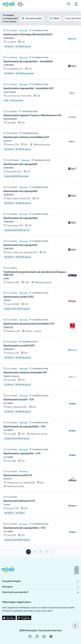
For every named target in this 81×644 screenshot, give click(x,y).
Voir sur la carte (32, 18)
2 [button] (35, 552)
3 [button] (40, 552)
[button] (69, 4)
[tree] (40, 286)
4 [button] (47, 552)
